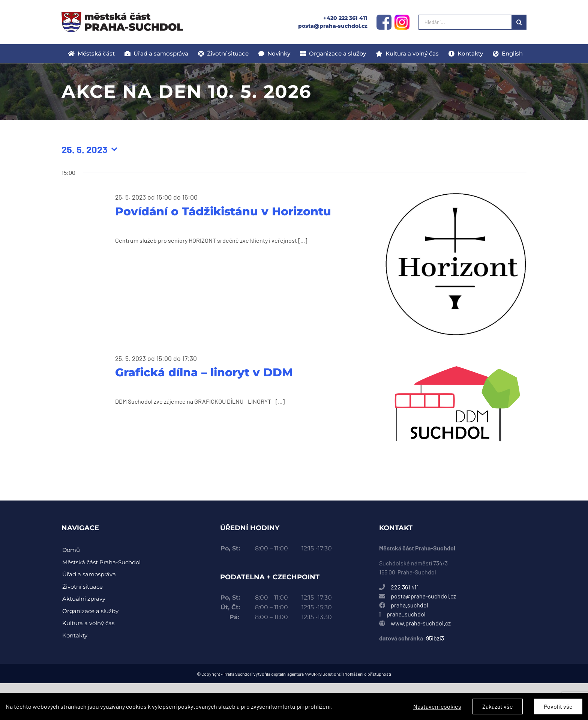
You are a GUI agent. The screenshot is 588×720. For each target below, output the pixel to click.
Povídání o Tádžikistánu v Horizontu (223, 211)
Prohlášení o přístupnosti (367, 674)
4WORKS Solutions (323, 674)
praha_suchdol (406, 614)
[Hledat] (519, 22)
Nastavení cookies (437, 710)
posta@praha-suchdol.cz (333, 26)
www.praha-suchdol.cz (421, 623)
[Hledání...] (465, 22)
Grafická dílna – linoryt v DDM (204, 372)
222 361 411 (405, 587)
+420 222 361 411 (345, 18)
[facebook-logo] (384, 17)
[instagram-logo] (402, 17)
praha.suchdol (409, 605)
